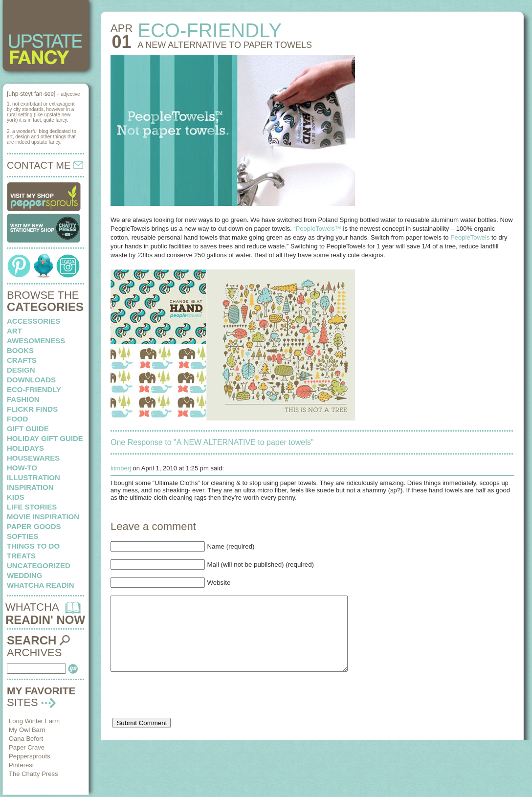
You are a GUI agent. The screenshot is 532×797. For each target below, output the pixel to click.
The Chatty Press (33, 774)
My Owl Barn (27, 730)
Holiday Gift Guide (45, 438)
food (17, 419)
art (14, 331)
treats (21, 556)
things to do (33, 546)
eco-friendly (34, 389)
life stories (32, 507)
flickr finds (32, 409)
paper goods (34, 526)
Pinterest (21, 765)
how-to (22, 468)
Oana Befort (26, 739)
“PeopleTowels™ (317, 229)
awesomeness (36, 341)
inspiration (30, 487)
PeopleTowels (470, 237)
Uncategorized (39, 565)
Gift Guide (28, 429)
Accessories (33, 321)
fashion (23, 399)
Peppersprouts (30, 756)
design (21, 370)
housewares (33, 458)
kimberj (121, 468)
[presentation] (185, 713)
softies (22, 536)
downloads (31, 380)
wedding (25, 575)
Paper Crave (27, 747)
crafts (22, 360)
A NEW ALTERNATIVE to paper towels (225, 45)
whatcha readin (40, 585)
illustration (33, 477)
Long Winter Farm (34, 721)
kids (16, 497)
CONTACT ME (45, 165)
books (20, 350)
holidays (25, 448)
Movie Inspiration (43, 517)
